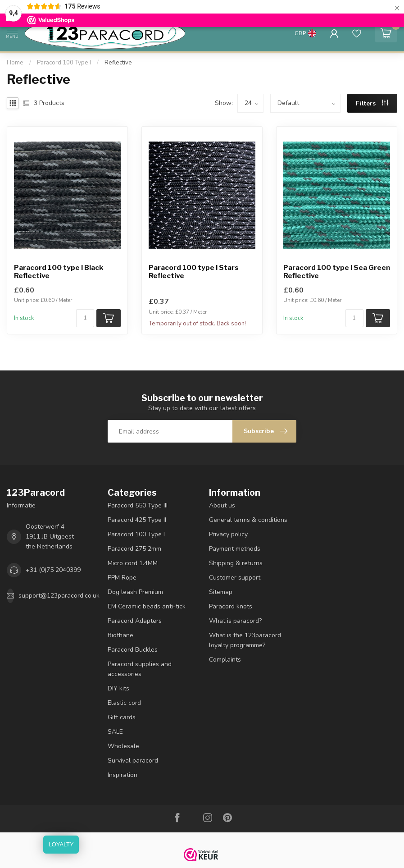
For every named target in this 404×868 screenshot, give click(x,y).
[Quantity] (85, 318)
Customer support (235, 578)
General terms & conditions (248, 520)
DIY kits (118, 688)
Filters (372, 103)
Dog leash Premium (135, 592)
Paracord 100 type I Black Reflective (59, 272)
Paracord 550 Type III (138, 505)
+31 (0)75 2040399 (53, 570)
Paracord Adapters (135, 621)
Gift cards (122, 717)
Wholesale (123, 746)
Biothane (120, 635)
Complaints (225, 660)
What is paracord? (235, 621)
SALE (115, 732)
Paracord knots (231, 606)
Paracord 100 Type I (64, 63)
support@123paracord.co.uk (59, 596)
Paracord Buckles (133, 650)
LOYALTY (61, 844)
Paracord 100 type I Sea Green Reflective (337, 272)
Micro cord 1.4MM (133, 563)
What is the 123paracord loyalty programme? (245, 640)
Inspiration (123, 775)
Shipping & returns (236, 563)
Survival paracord (133, 761)
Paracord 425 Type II (137, 520)
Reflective (118, 63)
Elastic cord (124, 703)
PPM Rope (122, 578)
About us (222, 505)
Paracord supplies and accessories (140, 669)
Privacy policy (228, 534)
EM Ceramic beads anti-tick (147, 606)
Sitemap (221, 592)
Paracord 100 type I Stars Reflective (194, 272)
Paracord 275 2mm (134, 549)
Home (15, 63)
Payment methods (235, 549)
